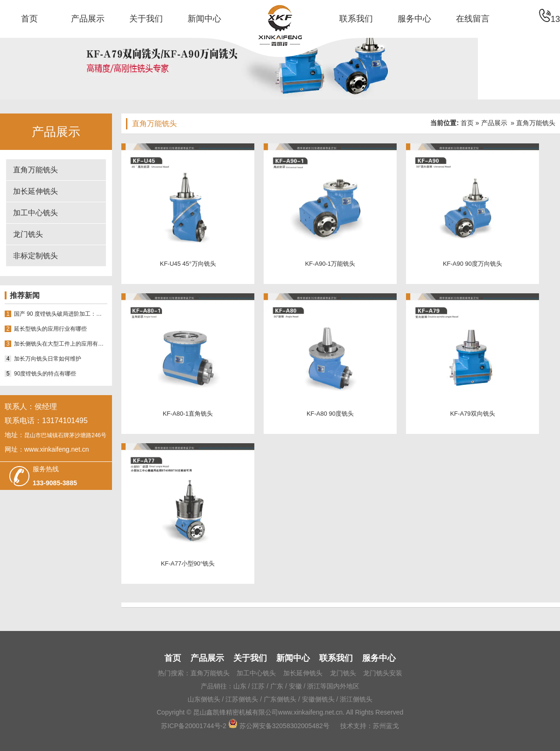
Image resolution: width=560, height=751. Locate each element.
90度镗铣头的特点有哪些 (45, 374)
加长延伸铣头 (35, 191)
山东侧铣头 (204, 699)
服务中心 (414, 19)
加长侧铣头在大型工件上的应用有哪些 (61, 344)
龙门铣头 (28, 234)
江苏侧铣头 (242, 699)
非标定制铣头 (35, 256)
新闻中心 (204, 19)
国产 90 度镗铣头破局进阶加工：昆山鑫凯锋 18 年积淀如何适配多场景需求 (61, 314)
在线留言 (473, 19)
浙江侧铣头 (356, 699)
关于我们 (146, 19)
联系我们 (356, 19)
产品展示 (88, 19)
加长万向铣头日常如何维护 (48, 359)
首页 (29, 19)
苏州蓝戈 (386, 726)
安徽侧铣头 (318, 699)
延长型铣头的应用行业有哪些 (50, 329)
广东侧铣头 (280, 699)
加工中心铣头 (35, 213)
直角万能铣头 (35, 170)
